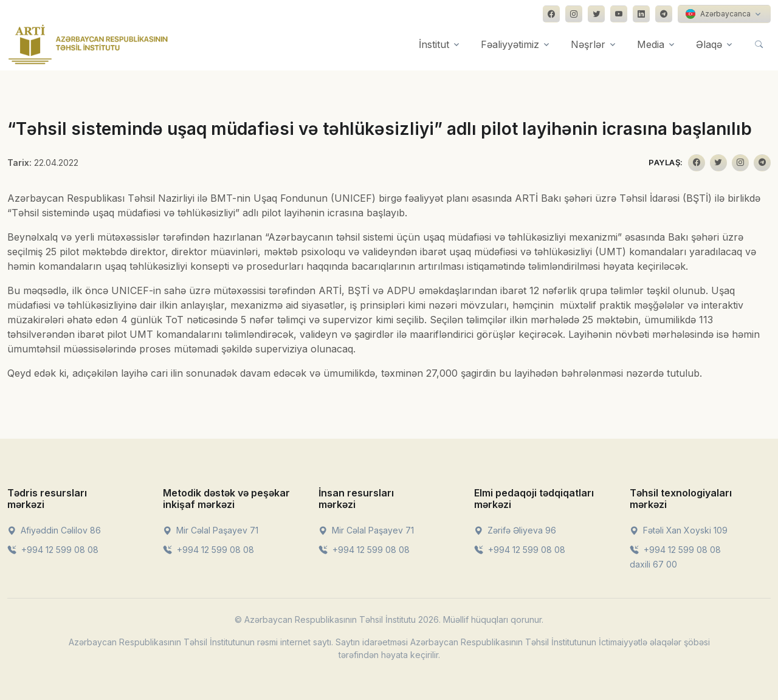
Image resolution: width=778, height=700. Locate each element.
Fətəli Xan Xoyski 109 (679, 530)
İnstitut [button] (434, 44)
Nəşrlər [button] (588, 44)
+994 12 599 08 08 (53, 550)
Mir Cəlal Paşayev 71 (211, 530)
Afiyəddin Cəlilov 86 (54, 530)
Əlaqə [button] (709, 44)
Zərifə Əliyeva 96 (515, 530)
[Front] (88, 44)
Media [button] (651, 44)
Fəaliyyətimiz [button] (510, 44)
